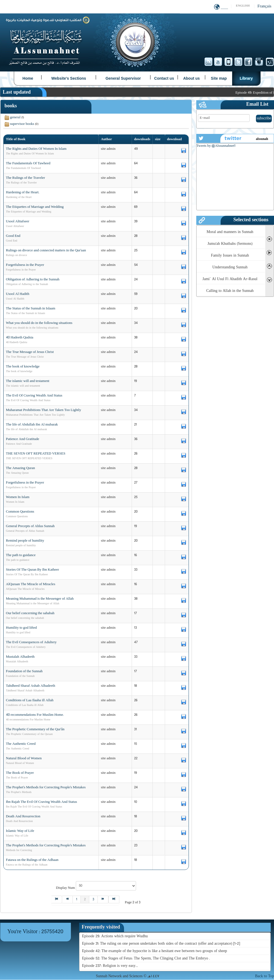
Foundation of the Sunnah (24, 671)
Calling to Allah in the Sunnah (230, 291)
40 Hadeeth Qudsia (20, 338)
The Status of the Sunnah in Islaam (31, 309)
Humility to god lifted (21, 628)
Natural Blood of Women (24, 758)
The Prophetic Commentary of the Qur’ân (35, 729)
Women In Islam (18, 497)
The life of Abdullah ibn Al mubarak (32, 425)
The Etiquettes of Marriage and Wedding (35, 207)
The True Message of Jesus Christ (30, 352)
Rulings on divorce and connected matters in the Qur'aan (46, 251)
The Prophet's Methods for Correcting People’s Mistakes (46, 846)
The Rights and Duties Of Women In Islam (36, 149)
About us (191, 78)
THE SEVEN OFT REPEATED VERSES (36, 454)
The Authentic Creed (21, 744)
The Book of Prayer (20, 773)
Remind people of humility (25, 541)
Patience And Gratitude (23, 439)
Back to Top (265, 976)
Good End (13, 236)
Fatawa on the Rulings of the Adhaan (32, 860)
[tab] (102, 927)
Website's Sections (69, 78)
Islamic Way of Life (20, 831)
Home (28, 78)
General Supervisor (123, 78)
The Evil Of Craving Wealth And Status (34, 396)
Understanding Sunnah (230, 267)
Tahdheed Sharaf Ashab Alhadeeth (31, 686)
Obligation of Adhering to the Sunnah (33, 280)
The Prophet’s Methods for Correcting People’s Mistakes (46, 788)
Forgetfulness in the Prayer (25, 265)
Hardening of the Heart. (23, 192)
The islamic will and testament (28, 381)
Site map (219, 78)
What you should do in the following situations (39, 323)
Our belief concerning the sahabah (30, 613)
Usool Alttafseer (18, 222)
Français (265, 6)
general (15, 117)
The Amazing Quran (21, 468)
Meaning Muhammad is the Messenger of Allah (40, 599)
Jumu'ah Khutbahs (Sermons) (230, 244)
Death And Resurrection (23, 817)
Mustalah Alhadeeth (20, 657)
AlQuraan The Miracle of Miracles (31, 584)
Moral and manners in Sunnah (230, 232)
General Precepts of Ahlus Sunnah (30, 526)
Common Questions (20, 512)
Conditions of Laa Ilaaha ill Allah (30, 700)
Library (246, 78)
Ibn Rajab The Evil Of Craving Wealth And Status (42, 802)
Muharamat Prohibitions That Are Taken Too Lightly (44, 410)
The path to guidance (21, 555)
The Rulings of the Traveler (26, 178)
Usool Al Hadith (18, 294)
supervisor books (22, 124)
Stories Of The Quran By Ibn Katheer (33, 570)
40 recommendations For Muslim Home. (35, 715)
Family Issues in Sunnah (230, 256)
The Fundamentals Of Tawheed (28, 163)
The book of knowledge (23, 367)
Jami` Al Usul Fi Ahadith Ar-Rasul (230, 279)
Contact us (164, 78)
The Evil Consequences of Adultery (31, 642)
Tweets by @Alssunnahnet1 (216, 146)
